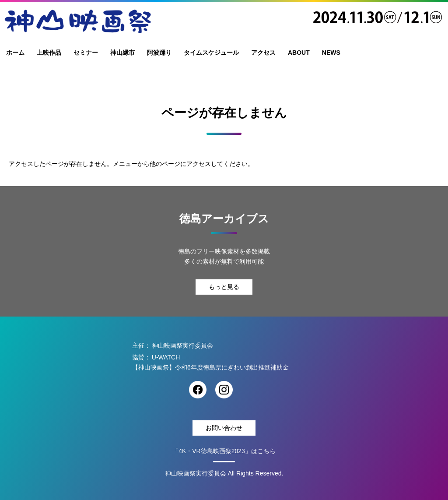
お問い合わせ (224, 428)
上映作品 (49, 53)
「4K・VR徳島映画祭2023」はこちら (224, 451)
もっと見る (224, 287)
